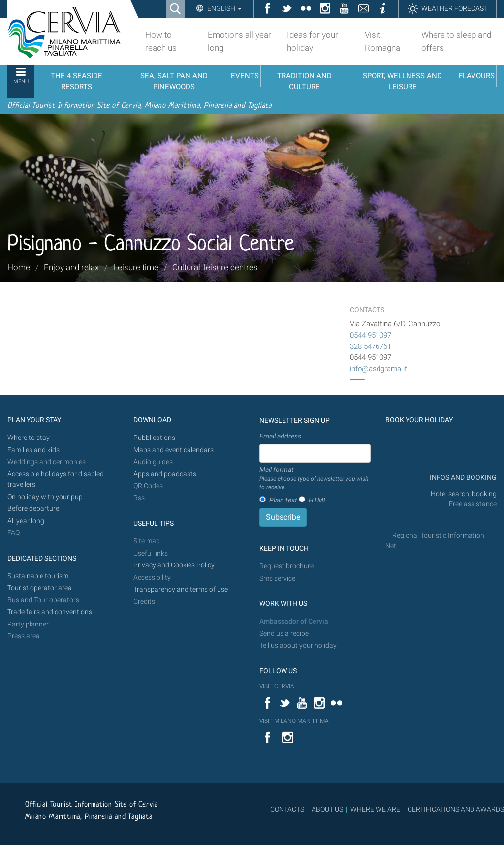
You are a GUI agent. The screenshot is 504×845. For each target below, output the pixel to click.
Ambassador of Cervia (294, 621)
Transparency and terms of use (181, 589)
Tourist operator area (40, 588)
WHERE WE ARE (375, 809)
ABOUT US (327, 809)
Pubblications (154, 438)
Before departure (33, 509)
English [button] (224, 8)
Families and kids (33, 450)
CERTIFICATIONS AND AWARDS (456, 809)
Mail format (315, 479)
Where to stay (29, 438)
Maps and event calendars (173, 450)
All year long (26, 521)
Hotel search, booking (464, 494)
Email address (280, 436)
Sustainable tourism (38, 576)
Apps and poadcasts (165, 474)
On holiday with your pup (45, 497)
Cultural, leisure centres (215, 267)
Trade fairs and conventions (50, 612)
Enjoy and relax (71, 267)
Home (19, 267)
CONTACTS (287, 809)
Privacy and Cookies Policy (174, 565)
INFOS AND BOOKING (462, 478)
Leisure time (136, 267)
